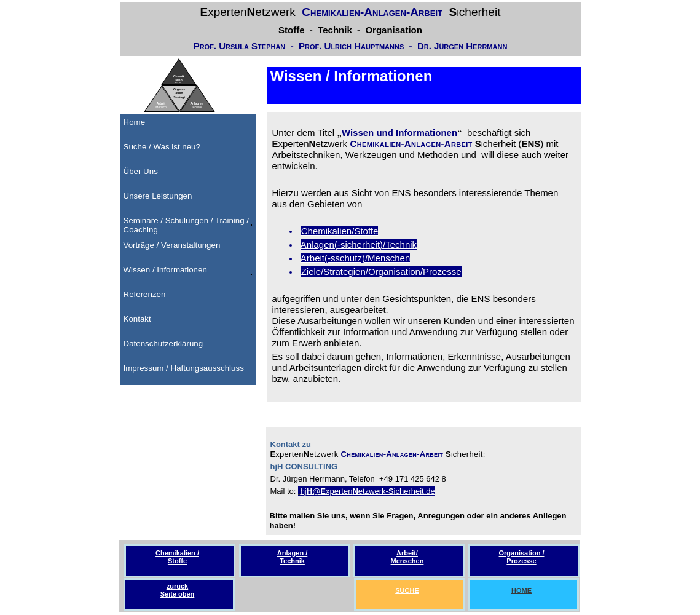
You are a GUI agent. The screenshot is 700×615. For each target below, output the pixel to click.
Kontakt (137, 319)
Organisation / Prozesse (522, 557)
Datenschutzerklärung (163, 343)
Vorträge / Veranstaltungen (172, 245)
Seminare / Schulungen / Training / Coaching (186, 225)
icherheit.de (415, 491)
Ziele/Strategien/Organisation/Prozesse (381, 272)
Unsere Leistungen (158, 196)
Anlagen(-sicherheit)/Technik (359, 244)
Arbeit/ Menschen (407, 557)
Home (135, 122)
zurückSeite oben (178, 590)
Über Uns (141, 171)
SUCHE (407, 590)
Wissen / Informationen (165, 270)
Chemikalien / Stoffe (177, 557)
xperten (339, 491)
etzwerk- (373, 491)
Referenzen (145, 294)
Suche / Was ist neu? (162, 147)
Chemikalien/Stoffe (340, 231)
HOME (521, 590)
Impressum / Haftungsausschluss (184, 368)
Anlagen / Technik (293, 557)
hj (304, 491)
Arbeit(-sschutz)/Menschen (355, 258)
